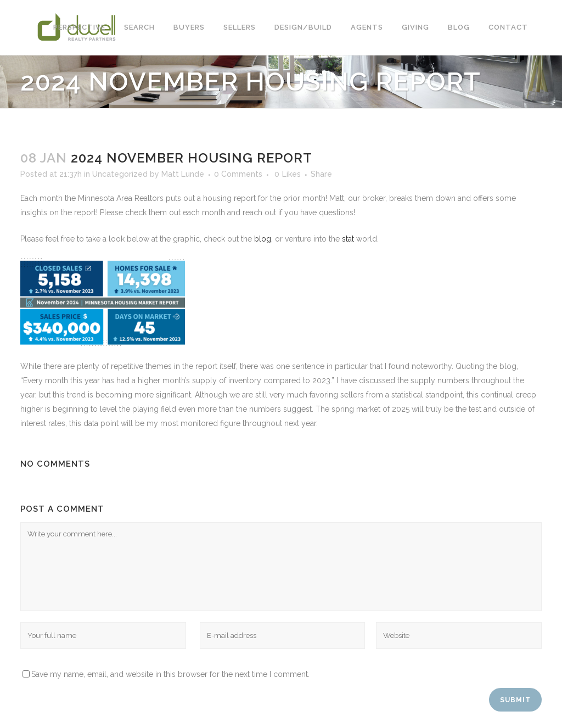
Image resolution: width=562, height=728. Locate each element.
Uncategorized (120, 174)
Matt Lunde (183, 174)
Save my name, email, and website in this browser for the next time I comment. (170, 674)
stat (348, 239)
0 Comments (238, 174)
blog (263, 239)
